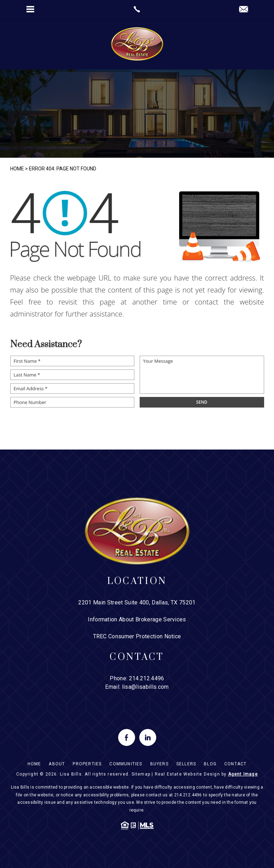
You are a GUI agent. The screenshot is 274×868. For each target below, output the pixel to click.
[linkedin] (148, 737)
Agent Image (243, 774)
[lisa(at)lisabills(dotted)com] (243, 10)
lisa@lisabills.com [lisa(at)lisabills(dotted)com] (145, 687)
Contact (235, 764)
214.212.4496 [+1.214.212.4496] (147, 678)
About (57, 764)
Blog (210, 764)
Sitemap (141, 774)
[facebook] (127, 737)
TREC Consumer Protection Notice (137, 636)
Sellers (186, 764)
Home (34, 764)
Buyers (159, 764)
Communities (126, 764)
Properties (87, 764)
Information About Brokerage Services (137, 619)
